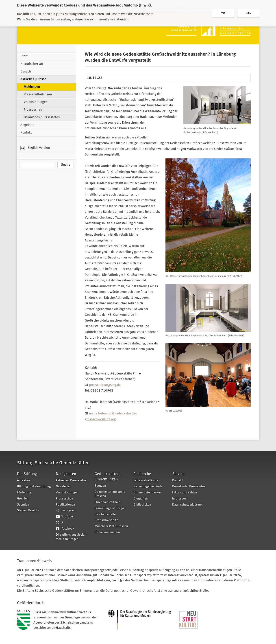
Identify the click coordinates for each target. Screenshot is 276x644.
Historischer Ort (32, 64)
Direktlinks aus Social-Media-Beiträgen (71, 537)
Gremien (23, 499)
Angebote (27, 125)
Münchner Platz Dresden (111, 526)
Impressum (180, 499)
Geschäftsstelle (105, 514)
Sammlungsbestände (148, 487)
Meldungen (32, 87)
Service (178, 474)
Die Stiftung (27, 474)
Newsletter (63, 487)
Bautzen (100, 486)
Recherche (142, 474)
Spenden (23, 505)
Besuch (26, 72)
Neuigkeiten (66, 474)
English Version (35, 148)
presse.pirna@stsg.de (105, 385)
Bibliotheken (142, 505)
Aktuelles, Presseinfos (71, 481)
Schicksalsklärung (146, 481)
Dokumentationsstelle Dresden (110, 494)
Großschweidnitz (106, 520)
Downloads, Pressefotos (189, 487)
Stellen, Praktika (28, 511)
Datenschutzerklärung (187, 505)
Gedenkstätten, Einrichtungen (108, 477)
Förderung (24, 493)
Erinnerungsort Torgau (110, 508)
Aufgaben (24, 481)
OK (223, 11)
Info (248, 11)
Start (24, 56)
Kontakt (26, 133)
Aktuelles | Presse (33, 79)
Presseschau (33, 110)
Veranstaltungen (36, 102)
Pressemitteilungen (38, 95)
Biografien (141, 499)
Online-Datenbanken (148, 493)
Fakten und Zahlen (185, 493)
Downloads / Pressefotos (42, 117)
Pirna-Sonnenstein (107, 532)
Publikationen (65, 505)
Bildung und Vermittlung (34, 487)
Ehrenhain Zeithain (108, 502)
